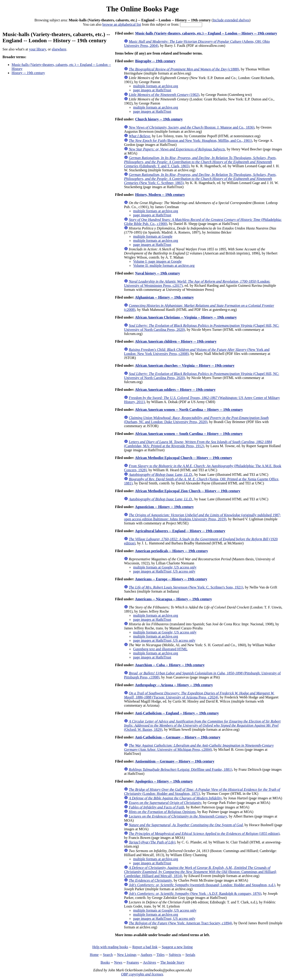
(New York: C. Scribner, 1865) (200, 179)
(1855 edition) (204, 834)
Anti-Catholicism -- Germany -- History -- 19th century (178, 737)
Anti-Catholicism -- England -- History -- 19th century (177, 713)
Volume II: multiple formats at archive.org (164, 266)
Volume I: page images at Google (157, 261)
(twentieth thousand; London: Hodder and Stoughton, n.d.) (202, 885)
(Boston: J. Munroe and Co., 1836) (192, 127)
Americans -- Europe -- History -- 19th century (171, 579)
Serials (190, 955)
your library (38, 49)
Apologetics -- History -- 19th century (164, 781)
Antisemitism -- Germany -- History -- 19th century (175, 761)
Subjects (175, 955)
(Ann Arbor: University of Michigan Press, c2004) (199, 747)
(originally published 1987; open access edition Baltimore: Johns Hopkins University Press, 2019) (202, 517)
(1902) (164, 95)
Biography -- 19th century (155, 61)
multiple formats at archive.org (156, 86)
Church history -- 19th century (159, 119)
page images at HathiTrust (152, 90)
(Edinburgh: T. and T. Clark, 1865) (200, 162)
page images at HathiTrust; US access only (164, 571)
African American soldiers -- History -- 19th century (175, 390)
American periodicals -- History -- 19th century (171, 551)
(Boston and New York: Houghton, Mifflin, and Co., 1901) (190, 141)
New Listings (127, 955)
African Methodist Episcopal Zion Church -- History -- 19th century (188, 491)
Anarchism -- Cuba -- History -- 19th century (170, 665)
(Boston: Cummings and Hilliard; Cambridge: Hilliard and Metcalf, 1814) (200, 872)
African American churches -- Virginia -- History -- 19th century (185, 365)
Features (133, 962)
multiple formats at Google (153, 236)
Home (94, 955)
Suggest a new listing (177, 947)
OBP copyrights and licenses (142, 974)
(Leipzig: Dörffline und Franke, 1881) (180, 769)
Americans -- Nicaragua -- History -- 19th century (173, 599)
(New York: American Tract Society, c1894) (180, 923)
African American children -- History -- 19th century (176, 341)
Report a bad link (145, 947)
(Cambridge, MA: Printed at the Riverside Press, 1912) (198, 444)
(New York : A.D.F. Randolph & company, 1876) (195, 894)
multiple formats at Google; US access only (165, 567)
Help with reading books (110, 947)
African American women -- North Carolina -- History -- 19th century (189, 410)
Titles (161, 955)
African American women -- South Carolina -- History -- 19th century (189, 434)
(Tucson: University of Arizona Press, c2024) (199, 695)
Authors (146, 955)
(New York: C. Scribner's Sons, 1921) (186, 587)
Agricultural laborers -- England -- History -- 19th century (180, 531)
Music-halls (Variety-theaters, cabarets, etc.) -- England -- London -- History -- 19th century (206, 33)
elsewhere (59, 49)
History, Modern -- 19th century (160, 195)
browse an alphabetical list (122, 24)
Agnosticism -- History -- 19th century (164, 507)
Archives (149, 962)
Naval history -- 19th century (157, 273)
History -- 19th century (28, 73)
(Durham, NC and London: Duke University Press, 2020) (196, 420)
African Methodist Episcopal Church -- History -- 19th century (183, 458)
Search (108, 955)
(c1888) (184, 69)
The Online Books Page (142, 9)
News (118, 962)
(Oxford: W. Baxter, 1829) (202, 725)
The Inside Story (172, 962)
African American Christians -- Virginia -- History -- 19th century (186, 317)
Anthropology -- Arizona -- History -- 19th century (174, 685)
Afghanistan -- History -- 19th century (164, 297)
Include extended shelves (231, 20)
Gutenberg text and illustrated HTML (160, 649)
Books (105, 962)
